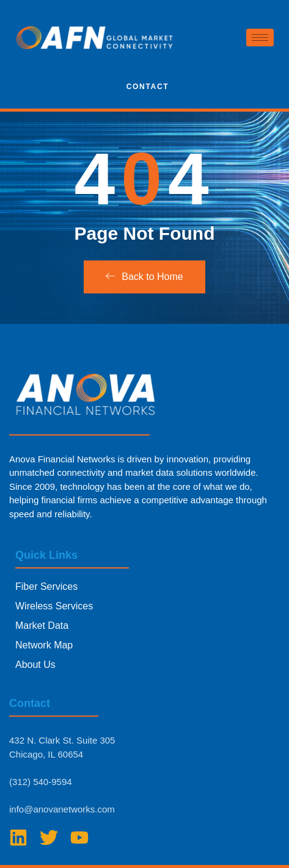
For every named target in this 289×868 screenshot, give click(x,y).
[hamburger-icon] (260, 38)
